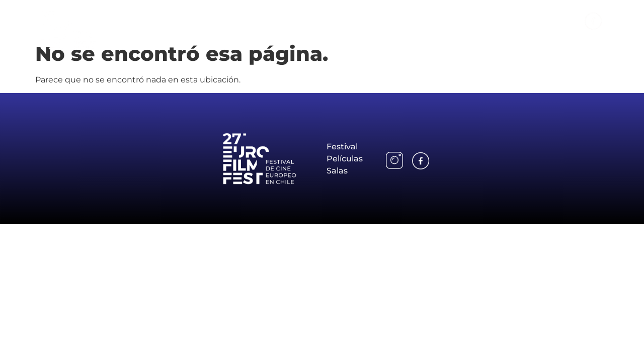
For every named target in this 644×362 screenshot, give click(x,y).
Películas (479, 20)
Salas (527, 20)
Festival (427, 20)
